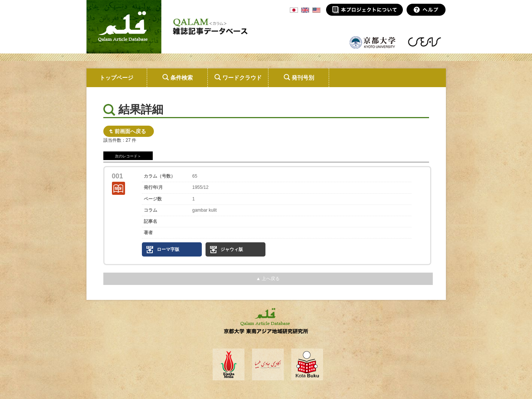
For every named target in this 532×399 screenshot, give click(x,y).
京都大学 (373, 42)
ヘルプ (426, 10)
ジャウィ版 (232, 249)
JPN (294, 10)
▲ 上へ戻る (268, 279)
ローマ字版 (168, 249)
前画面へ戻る (130, 131)
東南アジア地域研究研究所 (424, 42)
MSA (316, 10)
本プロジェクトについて (364, 10)
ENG (305, 10)
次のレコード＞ (128, 156)
